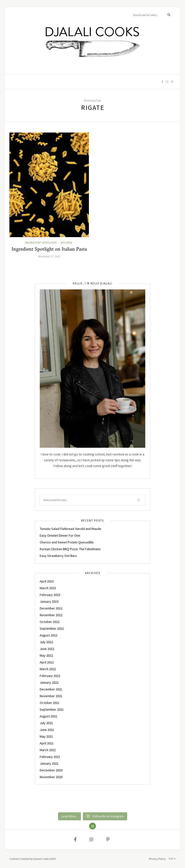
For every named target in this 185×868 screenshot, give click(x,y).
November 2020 (51, 777)
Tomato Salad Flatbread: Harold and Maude (70, 529)
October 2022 (50, 622)
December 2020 (51, 770)
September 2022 (52, 628)
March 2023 (48, 588)
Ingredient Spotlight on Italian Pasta (49, 249)
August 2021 (49, 716)
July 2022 (46, 642)
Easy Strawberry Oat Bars (58, 556)
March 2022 (48, 669)
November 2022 (51, 615)
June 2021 (47, 730)
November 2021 (51, 696)
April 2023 (47, 581)
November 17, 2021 (49, 256)
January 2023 (49, 601)
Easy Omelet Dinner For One (60, 535)
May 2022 (46, 655)
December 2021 (51, 689)
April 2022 (47, 662)
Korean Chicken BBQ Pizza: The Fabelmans (70, 549)
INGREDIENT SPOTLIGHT (41, 243)
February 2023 (50, 595)
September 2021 (52, 709)
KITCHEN (66, 243)
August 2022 (49, 635)
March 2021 (48, 750)
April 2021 (47, 743)
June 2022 (47, 649)
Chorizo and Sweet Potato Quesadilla (67, 542)
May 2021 (46, 736)
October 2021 (50, 703)
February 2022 (50, 676)
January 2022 (49, 682)
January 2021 (49, 763)
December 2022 (51, 608)
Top (172, 859)
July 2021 (46, 723)
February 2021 (50, 757)
